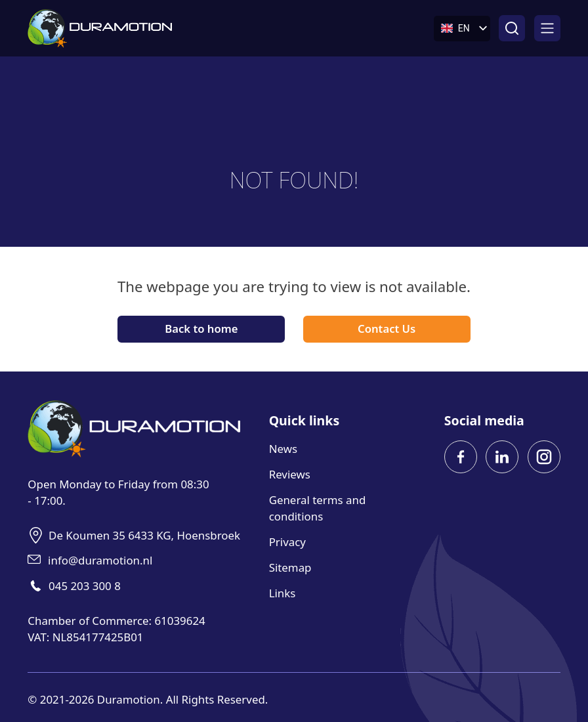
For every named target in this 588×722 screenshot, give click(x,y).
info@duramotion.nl (100, 560)
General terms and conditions (318, 508)
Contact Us (387, 329)
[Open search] (512, 28)
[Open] (547, 28)
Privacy (287, 542)
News (283, 449)
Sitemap (290, 567)
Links (283, 593)
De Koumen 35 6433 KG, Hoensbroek (144, 535)
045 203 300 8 (85, 586)
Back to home (201, 329)
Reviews (290, 474)
